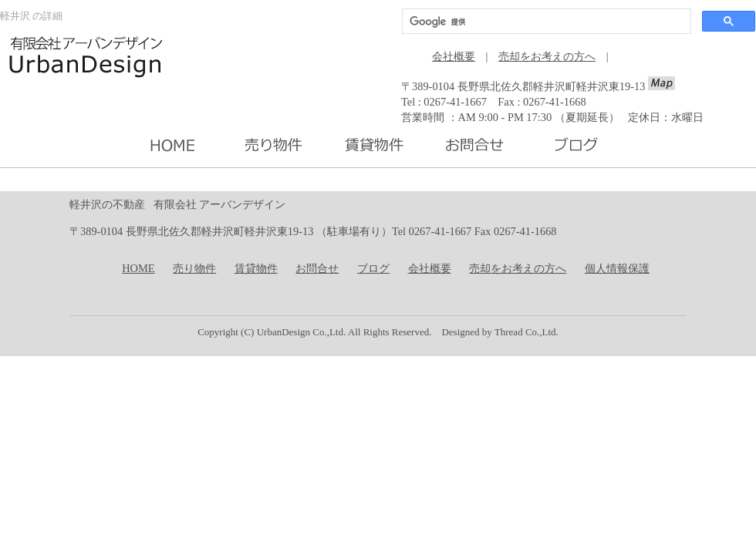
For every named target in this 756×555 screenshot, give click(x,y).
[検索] (545, 22)
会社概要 (454, 56)
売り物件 (194, 268)
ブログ (373, 268)
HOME (138, 268)
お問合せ (317, 268)
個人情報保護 (617, 268)
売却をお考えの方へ (547, 56)
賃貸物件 (256, 268)
